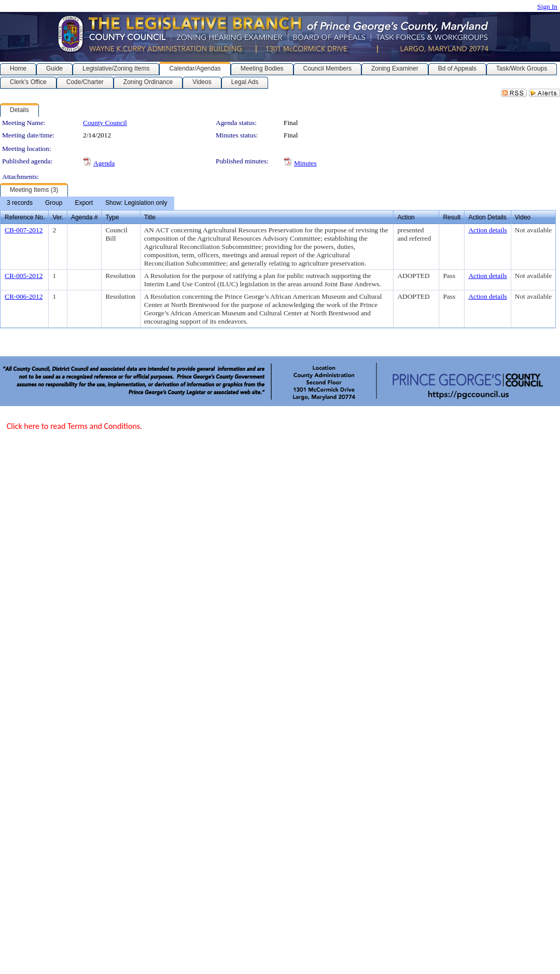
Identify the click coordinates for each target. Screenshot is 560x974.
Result (452, 217)
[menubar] (87, 203)
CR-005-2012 (24, 276)
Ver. (58, 217)
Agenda (104, 163)
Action (406, 217)
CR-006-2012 (24, 296)
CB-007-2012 (24, 230)
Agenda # (84, 217)
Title (150, 217)
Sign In (547, 6)
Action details (487, 230)
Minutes (305, 163)
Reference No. (25, 217)
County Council (105, 123)
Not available (533, 230)
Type (112, 217)
